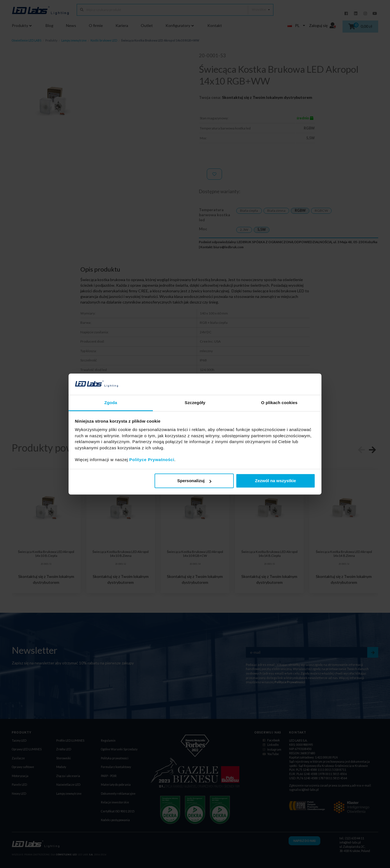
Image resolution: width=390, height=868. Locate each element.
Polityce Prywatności (152, 460)
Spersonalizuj (194, 481)
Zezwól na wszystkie (275, 481)
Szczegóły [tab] (195, 403)
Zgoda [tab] (111, 403)
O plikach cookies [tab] (279, 403)
